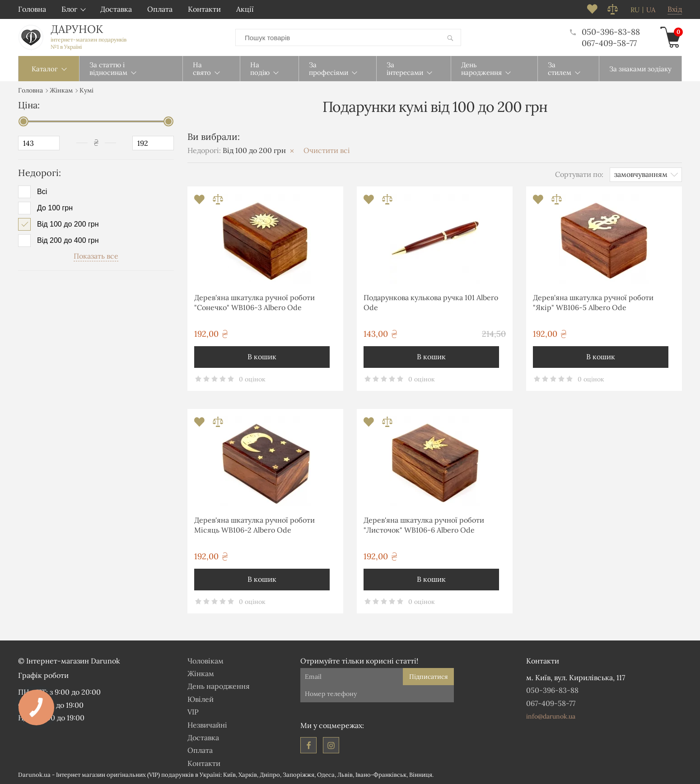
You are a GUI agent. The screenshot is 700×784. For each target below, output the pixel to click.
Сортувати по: (579, 174)
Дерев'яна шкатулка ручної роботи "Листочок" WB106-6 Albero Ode (424, 525)
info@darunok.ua (551, 716)
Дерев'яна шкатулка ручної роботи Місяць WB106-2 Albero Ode (254, 525)
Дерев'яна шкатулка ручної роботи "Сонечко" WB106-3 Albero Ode (254, 302)
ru (635, 10)
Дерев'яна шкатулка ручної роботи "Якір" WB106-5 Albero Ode (593, 302)
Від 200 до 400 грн (68, 241)
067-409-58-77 (609, 43)
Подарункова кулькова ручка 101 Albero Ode (431, 302)
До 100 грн (55, 208)
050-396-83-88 (605, 32)
